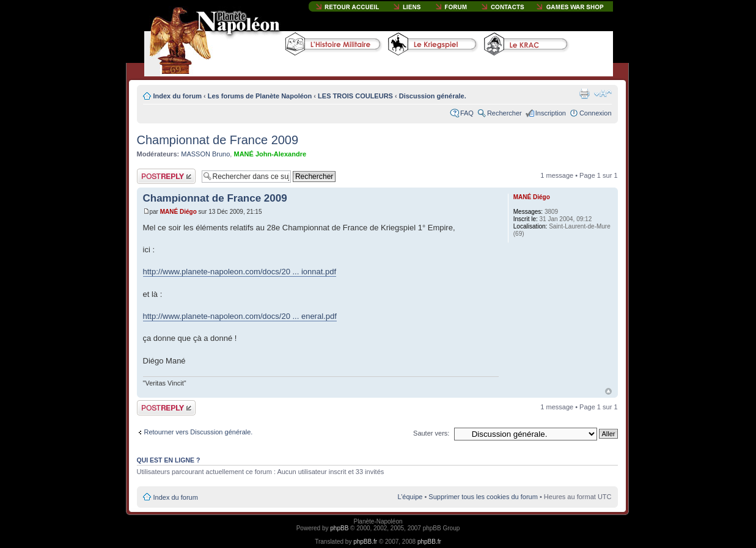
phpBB (339, 528)
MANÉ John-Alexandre (270, 154)
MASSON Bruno (205, 154)
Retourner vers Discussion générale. (199, 432)
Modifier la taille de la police (603, 93)
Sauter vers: (431, 433)
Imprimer (584, 93)
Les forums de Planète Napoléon (260, 96)
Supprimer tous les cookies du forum (483, 497)
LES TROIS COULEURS (355, 96)
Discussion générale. (433, 96)
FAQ (467, 113)
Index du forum (178, 96)
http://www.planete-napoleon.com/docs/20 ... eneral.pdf (240, 316)
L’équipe (410, 497)
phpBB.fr (365, 542)
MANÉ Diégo (178, 212)
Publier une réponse (166, 176)
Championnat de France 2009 (218, 140)
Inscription (551, 113)
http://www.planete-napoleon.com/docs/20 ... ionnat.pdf (240, 272)
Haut (608, 391)
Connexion (596, 113)
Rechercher (505, 113)
